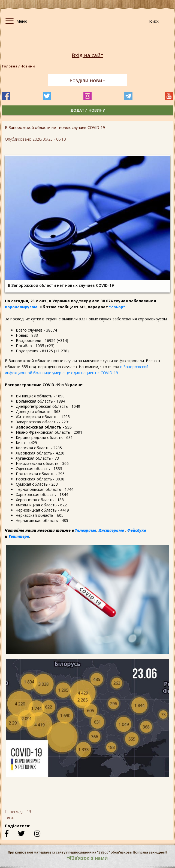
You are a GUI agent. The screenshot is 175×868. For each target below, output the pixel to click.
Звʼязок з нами (87, 858)
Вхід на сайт (87, 55)
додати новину (88, 110)
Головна (10, 66)
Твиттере (19, 536)
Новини (28, 66)
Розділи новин (87, 80)
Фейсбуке (137, 530)
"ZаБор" (117, 307)
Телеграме (86, 530)
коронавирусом (21, 307)
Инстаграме (111, 530)
